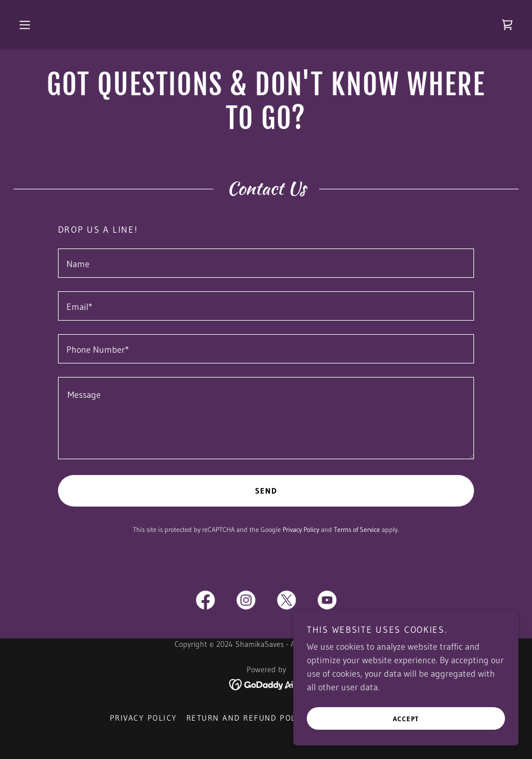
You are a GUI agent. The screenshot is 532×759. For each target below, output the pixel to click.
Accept (406, 719)
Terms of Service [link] (357, 529)
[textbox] (266, 263)
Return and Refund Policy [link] (248, 718)
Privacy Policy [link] (301, 529)
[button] (25, 25)
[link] (507, 25)
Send (266, 491)
